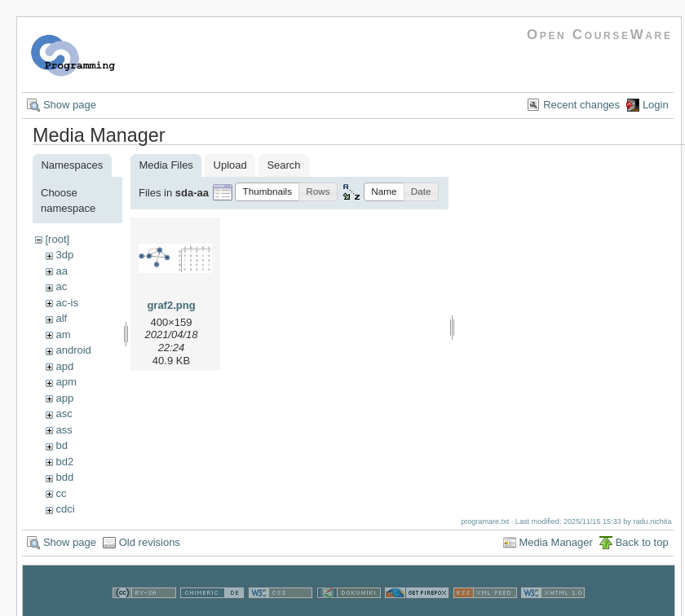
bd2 (64, 462)
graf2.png (171, 305)
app (64, 398)
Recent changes (581, 105)
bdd (64, 477)
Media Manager (556, 542)
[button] (267, 192)
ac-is (66, 303)
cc (61, 493)
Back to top (642, 542)
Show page (70, 105)
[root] (57, 239)
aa (61, 271)
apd (64, 366)
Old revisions (150, 542)
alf (61, 318)
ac (61, 286)
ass (64, 430)
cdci (65, 509)
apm (66, 382)
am (63, 334)
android (73, 350)
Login (656, 105)
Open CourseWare (600, 35)
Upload (230, 165)
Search (283, 165)
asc (64, 414)
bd (61, 445)
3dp (64, 255)
